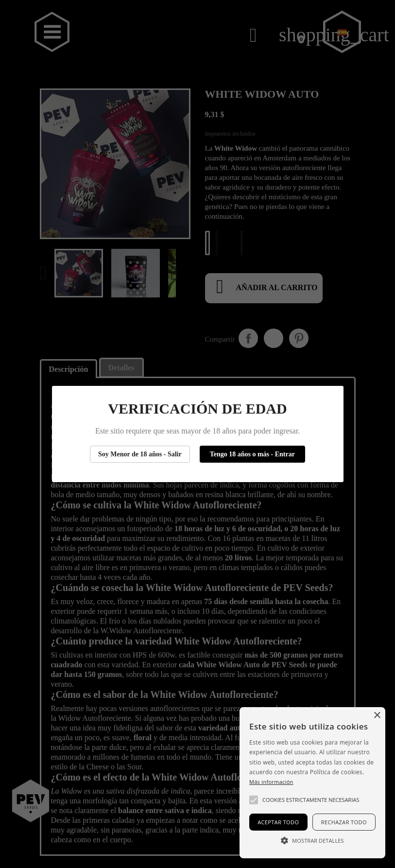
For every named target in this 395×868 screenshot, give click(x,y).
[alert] (312, 783)
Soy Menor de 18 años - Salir (140, 454)
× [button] (377, 716)
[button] (254, 800)
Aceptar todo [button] (278, 822)
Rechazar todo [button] (344, 822)
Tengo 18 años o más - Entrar (252, 454)
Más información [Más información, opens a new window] (271, 782)
